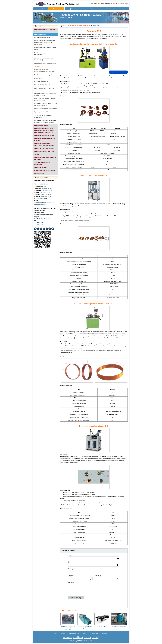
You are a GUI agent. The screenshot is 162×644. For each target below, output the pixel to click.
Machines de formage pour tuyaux (44, 149)
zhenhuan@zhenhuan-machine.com (44, 203)
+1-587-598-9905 (39, 225)
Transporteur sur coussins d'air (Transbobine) (43, 116)
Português (117, 3)
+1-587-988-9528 (39, 223)
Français (125, 3)
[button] (56, 9)
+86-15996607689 (46, 196)
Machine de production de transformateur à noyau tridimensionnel (46, 104)
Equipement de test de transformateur (45, 171)
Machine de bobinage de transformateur (45, 63)
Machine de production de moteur (44, 135)
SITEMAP (88, 637)
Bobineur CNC (39, 66)
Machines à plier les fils (41, 125)
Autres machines (39, 174)
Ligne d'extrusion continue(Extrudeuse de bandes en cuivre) (45, 99)
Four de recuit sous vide (119, 626)
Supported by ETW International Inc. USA (81, 641)
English (94, 3)
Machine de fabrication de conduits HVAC (44, 30)
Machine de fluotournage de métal (44, 152)
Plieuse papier (102, 626)
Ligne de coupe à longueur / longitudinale (42, 164)
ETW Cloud (68, 637)
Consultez (105, 633)
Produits (72, 26)
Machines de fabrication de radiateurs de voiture (45, 139)
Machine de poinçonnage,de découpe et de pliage (45, 159)
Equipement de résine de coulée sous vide (45, 89)
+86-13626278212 (47, 190)
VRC (75, 637)
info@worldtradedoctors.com (46, 219)
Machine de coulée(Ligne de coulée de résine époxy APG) (45, 94)
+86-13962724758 (46, 188)
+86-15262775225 (45, 192)
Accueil (65, 26)
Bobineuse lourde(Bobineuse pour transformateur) (44, 59)
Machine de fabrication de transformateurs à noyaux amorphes (68, 628)
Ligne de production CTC (41, 112)
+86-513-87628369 (42, 184)
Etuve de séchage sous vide (42, 85)
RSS (81, 637)
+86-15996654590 (46, 194)
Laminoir (37, 155)
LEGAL (95, 637)
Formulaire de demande (118, 72)
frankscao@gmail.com (40, 205)
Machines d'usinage (83, 26)
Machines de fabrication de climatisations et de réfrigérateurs (44, 145)
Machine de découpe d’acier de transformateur (43, 54)
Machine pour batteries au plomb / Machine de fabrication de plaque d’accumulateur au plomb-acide (44, 130)
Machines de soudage (40, 168)
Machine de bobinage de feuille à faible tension (45, 49)
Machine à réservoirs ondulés (43, 37)
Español (101, 3)
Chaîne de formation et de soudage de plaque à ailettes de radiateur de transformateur (45, 43)
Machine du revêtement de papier (85, 627)
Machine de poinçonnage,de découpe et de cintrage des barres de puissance (45, 121)
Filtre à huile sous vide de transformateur (46, 109)
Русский (109, 3)
